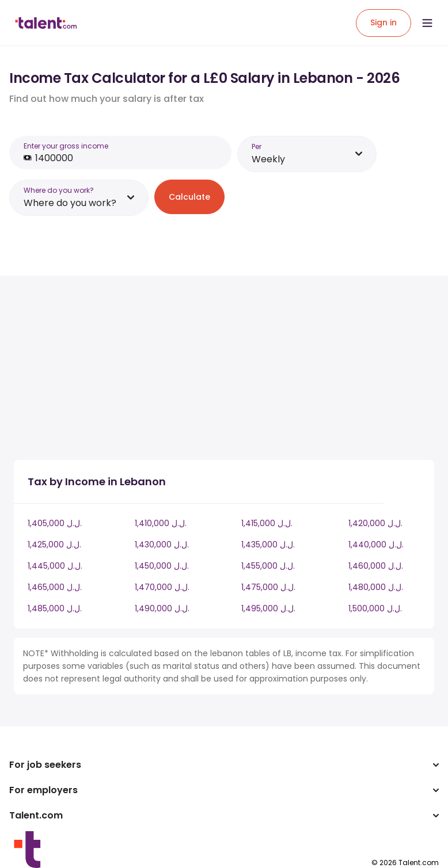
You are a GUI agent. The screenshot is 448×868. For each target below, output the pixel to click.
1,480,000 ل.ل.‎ (376, 587)
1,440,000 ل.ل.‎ (376, 545)
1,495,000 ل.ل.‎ (268, 608)
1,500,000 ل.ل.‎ (375, 608)
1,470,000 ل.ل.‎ (162, 587)
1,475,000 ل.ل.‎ (268, 587)
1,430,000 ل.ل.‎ (162, 545)
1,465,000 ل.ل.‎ (55, 587)
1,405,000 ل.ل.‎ (55, 523)
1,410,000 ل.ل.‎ (161, 523)
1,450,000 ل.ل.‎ (162, 566)
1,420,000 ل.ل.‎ (375, 523)
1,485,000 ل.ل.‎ (55, 608)
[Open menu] (427, 23)
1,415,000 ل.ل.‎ (267, 523)
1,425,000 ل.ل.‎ (54, 545)
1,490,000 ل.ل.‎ (162, 608)
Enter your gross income (66, 146)
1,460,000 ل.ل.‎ (376, 566)
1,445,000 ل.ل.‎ (55, 566)
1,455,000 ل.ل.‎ (268, 566)
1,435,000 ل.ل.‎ (268, 545)
